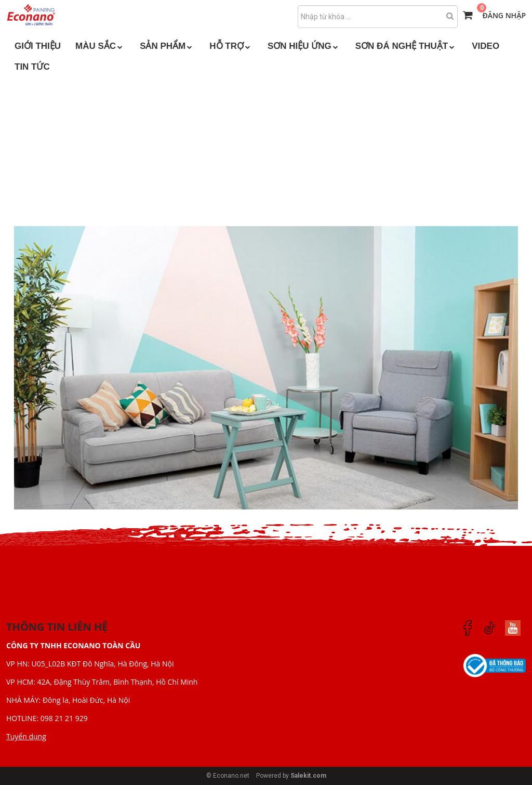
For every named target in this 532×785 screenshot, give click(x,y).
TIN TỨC (32, 67)
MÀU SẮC (100, 46)
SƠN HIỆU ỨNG (304, 46)
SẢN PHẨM (167, 46)
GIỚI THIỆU (38, 46)
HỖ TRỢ (231, 46)
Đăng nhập (504, 15)
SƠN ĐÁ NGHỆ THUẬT (406, 46)
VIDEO (486, 46)
